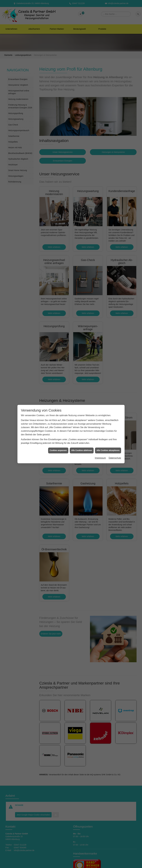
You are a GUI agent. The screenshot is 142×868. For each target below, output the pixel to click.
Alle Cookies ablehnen (82, 450)
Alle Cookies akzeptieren (108, 450)
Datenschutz (115, 458)
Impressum (100, 458)
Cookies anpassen (58, 450)
